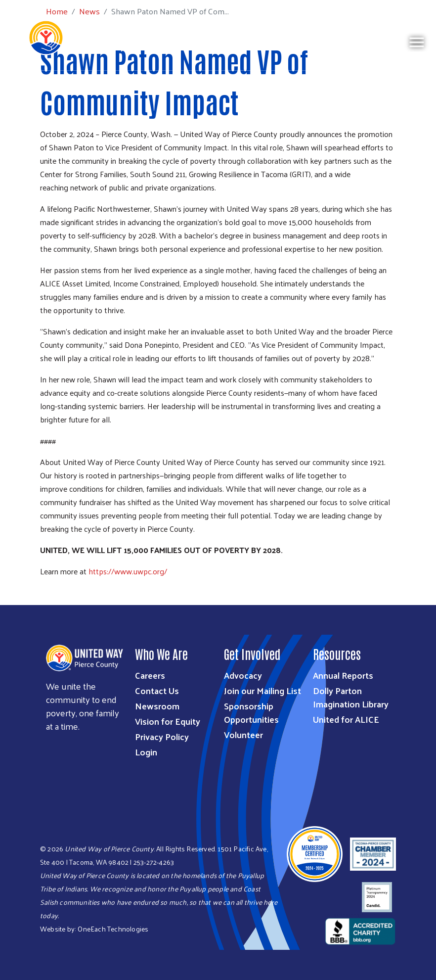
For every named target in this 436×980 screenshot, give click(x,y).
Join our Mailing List (262, 690)
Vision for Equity (168, 721)
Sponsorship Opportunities (251, 712)
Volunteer (243, 734)
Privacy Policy (162, 736)
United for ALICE (346, 719)
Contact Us (157, 690)
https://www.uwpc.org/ (128, 571)
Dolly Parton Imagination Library (351, 697)
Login (146, 752)
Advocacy (243, 675)
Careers (150, 675)
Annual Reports (343, 675)
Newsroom (157, 706)
